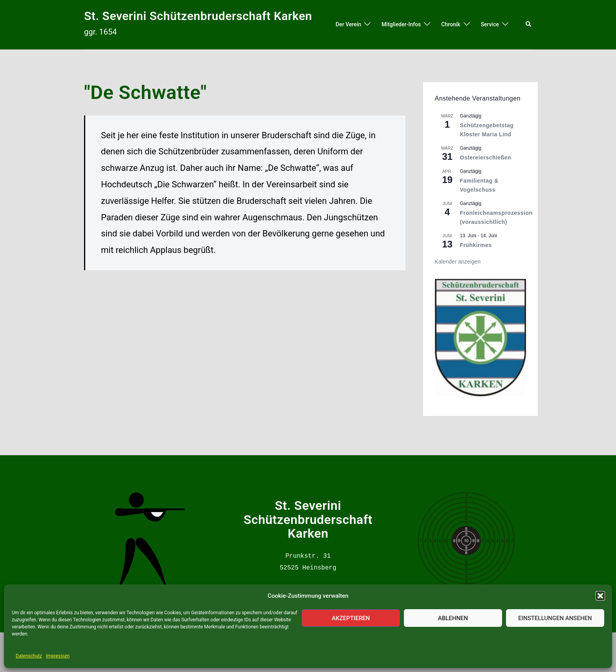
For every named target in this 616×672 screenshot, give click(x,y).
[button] (600, 596)
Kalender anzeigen (458, 262)
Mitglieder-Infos (401, 24)
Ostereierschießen (486, 157)
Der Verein (348, 24)
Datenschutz (29, 656)
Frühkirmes (476, 245)
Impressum (58, 656)
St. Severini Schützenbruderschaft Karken (198, 16)
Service (490, 24)
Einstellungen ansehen (555, 618)
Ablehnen (453, 618)
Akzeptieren (351, 618)
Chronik (451, 24)
